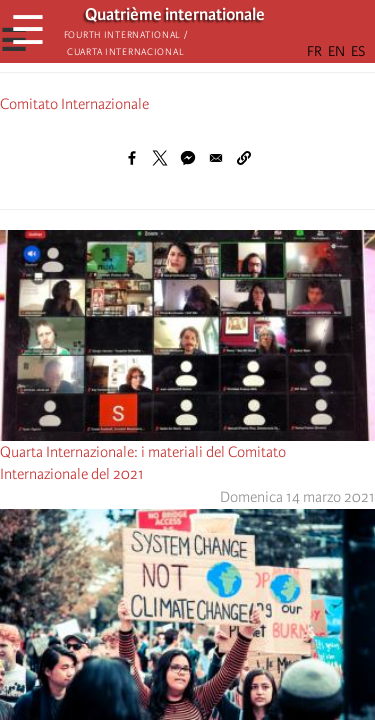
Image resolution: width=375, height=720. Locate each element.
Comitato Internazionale (74, 104)
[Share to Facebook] (132, 158)
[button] (244, 158)
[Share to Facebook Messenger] (188, 158)
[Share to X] (160, 158)
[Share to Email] (216, 158)
